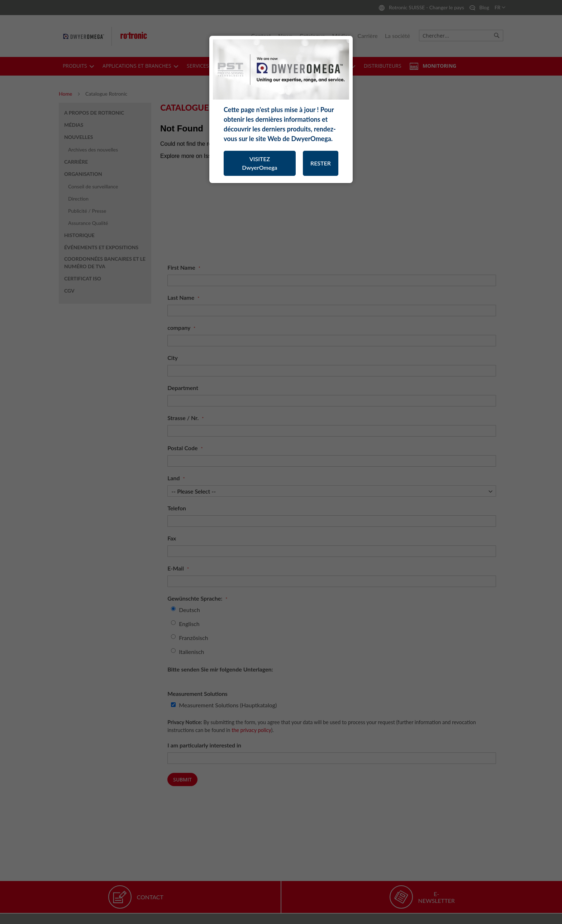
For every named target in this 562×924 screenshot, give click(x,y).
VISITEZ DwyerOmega (259, 163)
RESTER (321, 163)
